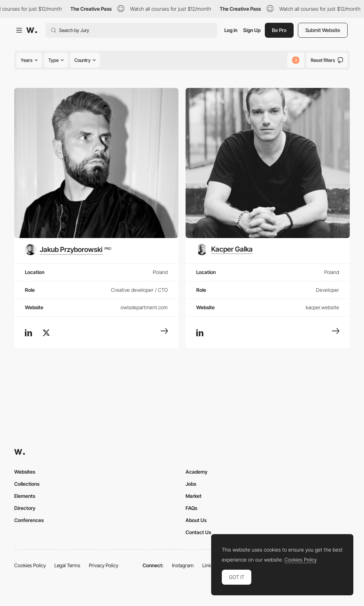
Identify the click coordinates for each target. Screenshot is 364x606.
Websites (25, 472)
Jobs (191, 484)
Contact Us (198, 532)
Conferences (29, 520)
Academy (197, 472)
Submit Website (323, 30)
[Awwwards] (32, 30)
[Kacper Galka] (224, 249)
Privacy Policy (104, 565)
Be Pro (279, 30)
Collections (27, 484)
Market (194, 496)
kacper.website (322, 307)
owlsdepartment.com (144, 307)
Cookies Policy (30, 565)
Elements (25, 496)
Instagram (183, 565)
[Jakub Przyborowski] (68, 249)
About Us (196, 520)
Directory (25, 508)
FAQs (191, 508)
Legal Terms (67, 565)
